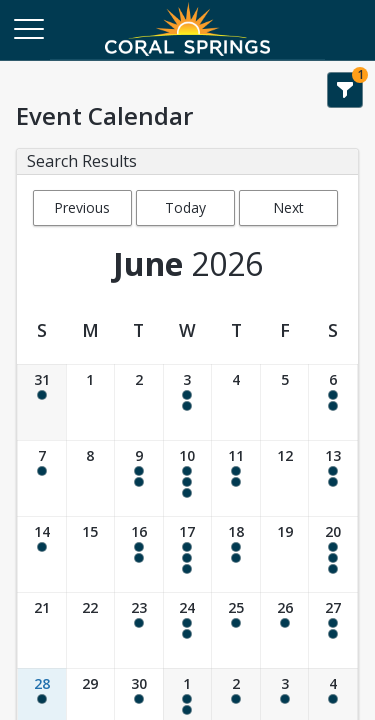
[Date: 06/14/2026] (42, 554)
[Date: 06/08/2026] (91, 478)
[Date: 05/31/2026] (42, 402)
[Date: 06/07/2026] (42, 478)
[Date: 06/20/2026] (333, 554)
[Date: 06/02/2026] (139, 402)
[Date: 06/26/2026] (285, 630)
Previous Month (82, 212)
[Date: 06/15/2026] (91, 554)
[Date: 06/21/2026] (42, 630)
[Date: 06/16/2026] (139, 554)
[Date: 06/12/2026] (285, 478)
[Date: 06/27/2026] (333, 630)
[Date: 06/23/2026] (139, 630)
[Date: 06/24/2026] (188, 630)
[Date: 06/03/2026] (188, 402)
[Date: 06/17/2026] (188, 554)
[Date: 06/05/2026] (285, 402)
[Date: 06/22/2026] (91, 630)
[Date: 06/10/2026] (188, 478)
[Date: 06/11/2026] (236, 478)
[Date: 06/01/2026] (91, 402)
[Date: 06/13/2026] (333, 478)
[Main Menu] (28, 28)
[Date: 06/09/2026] (139, 478)
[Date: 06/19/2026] (285, 554)
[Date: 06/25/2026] (236, 630)
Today (185, 207)
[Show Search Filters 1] (345, 90)
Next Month (288, 212)
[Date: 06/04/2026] (236, 402)
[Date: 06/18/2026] (236, 554)
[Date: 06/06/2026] (333, 402)
